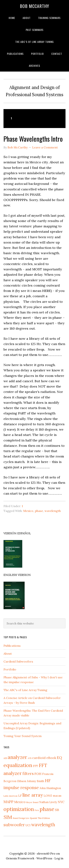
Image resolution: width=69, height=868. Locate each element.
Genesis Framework (20, 858)
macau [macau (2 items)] (57, 796)
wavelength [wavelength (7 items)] (43, 825)
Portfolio (10, 669)
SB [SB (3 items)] (57, 810)
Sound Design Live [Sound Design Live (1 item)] (21, 818)
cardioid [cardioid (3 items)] (39, 758)
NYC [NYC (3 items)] (61, 802)
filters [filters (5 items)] (28, 773)
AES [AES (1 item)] (5, 758)
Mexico (28, 511)
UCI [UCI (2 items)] (28, 825)
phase (39, 511)
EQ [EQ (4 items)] (59, 758)
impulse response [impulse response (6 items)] (21, 788)
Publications (12, 646)
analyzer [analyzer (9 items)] (17, 757)
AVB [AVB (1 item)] (30, 758)
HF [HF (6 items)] (48, 781)
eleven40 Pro (46, 853)
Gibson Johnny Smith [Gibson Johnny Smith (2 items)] (31, 781)
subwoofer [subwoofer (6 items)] (14, 825)
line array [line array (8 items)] (33, 795)
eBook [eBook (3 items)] (51, 758)
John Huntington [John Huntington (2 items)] (50, 788)
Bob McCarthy (34, 6)
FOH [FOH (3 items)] (38, 774)
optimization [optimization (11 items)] (19, 809)
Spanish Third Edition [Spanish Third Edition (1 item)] (40, 818)
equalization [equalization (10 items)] (18, 765)
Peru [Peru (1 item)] (37, 810)
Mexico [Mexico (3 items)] (20, 802)
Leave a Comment (45, 147)
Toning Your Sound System (23, 736)
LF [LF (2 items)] (20, 796)
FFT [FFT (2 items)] (36, 766)
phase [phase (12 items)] (47, 809)
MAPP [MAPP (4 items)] (8, 802)
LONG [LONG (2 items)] (48, 796)
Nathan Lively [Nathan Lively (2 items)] (48, 802)
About (8, 654)
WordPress (44, 858)
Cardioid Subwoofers (18, 661)
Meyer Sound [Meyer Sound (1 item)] (32, 802)
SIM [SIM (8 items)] (8, 817)
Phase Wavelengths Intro (33, 139)
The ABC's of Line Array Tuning (25, 690)
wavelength (53, 511)
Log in (59, 858)
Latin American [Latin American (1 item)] (10, 796)
